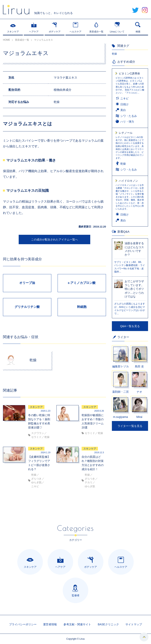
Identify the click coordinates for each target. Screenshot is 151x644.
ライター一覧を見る (130, 426)
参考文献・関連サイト (77, 624)
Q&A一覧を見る (130, 326)
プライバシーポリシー (23, 624)
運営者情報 (50, 624)
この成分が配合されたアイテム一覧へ (54, 239)
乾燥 (114, 54)
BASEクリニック (108, 624)
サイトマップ (134, 624)
